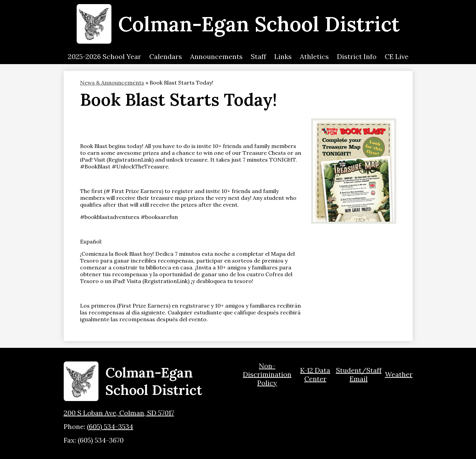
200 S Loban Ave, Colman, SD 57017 (119, 413)
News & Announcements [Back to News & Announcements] (112, 83)
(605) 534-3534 (110, 426)
